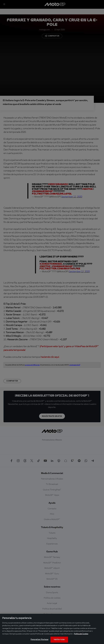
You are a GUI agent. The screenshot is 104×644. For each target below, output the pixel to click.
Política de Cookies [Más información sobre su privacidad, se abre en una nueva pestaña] (81, 634)
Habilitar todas (59, 640)
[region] (52, 629)
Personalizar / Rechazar (40, 640)
